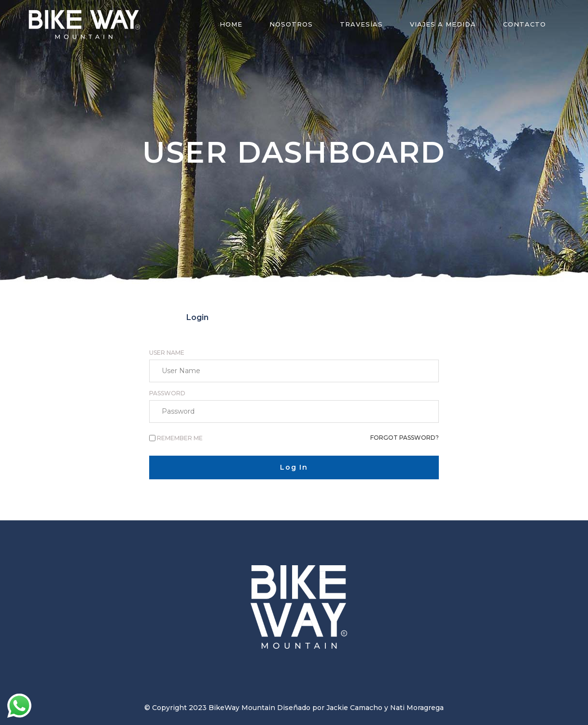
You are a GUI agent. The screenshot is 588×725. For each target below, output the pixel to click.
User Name (167, 353)
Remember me (180, 438)
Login (197, 317)
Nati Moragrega (417, 708)
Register (294, 317)
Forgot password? (405, 438)
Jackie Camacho (354, 708)
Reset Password (391, 317)
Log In (294, 467)
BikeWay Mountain (242, 708)
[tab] (197, 318)
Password (167, 393)
